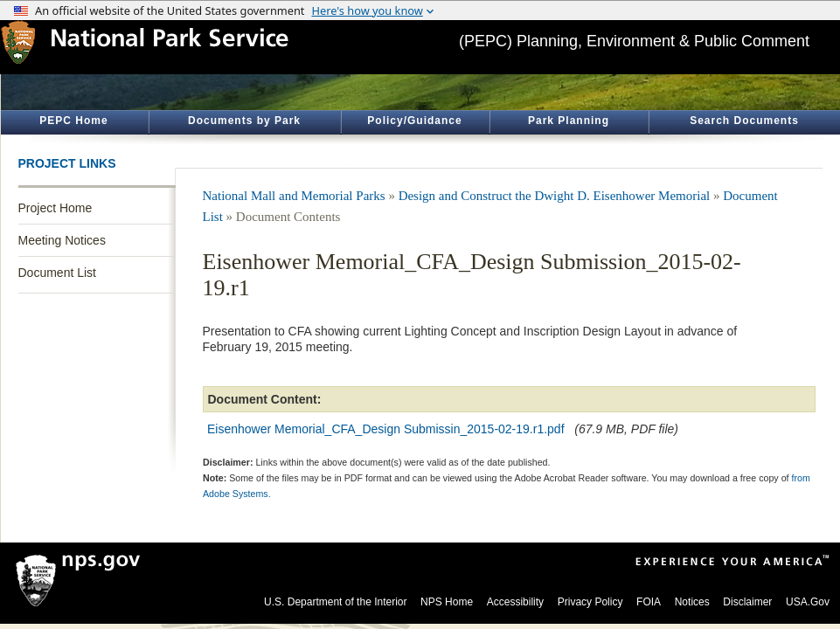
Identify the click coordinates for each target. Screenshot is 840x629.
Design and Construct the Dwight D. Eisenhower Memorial (555, 196)
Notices (692, 602)
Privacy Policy (590, 602)
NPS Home (447, 602)
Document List (57, 273)
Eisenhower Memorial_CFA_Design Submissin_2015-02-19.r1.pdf (386, 429)
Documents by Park (244, 121)
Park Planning (569, 121)
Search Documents (744, 121)
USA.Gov (808, 602)
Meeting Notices (62, 240)
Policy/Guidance (414, 121)
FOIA (649, 602)
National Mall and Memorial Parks (294, 196)
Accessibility (515, 602)
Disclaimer (747, 602)
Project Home (56, 208)
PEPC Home (73, 121)
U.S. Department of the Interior (335, 602)
